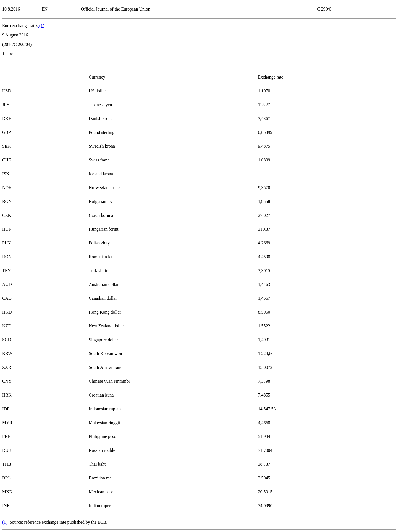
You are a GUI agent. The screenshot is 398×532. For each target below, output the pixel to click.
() (41, 26)
